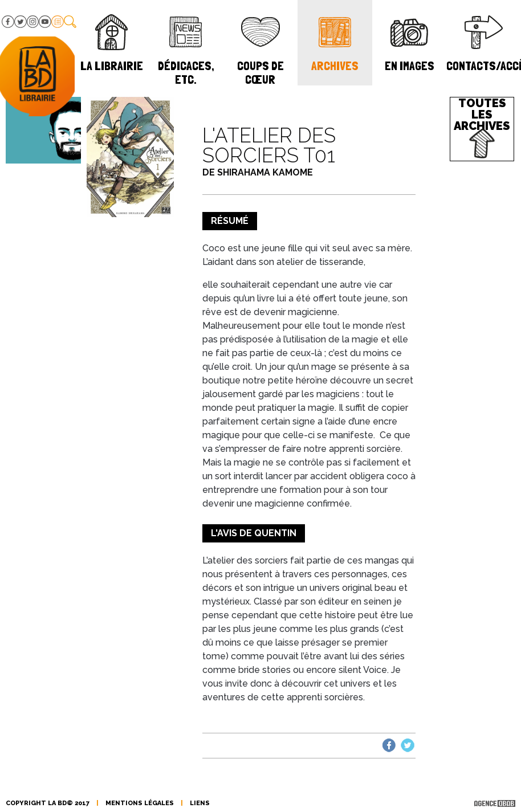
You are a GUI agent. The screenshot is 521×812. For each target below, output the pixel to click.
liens (200, 803)
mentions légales (140, 803)
